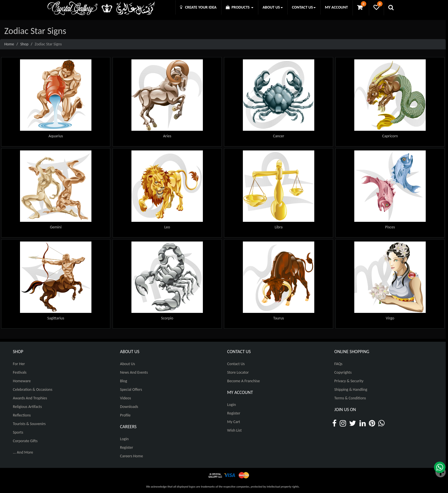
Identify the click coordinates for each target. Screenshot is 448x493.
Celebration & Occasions (33, 390)
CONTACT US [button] (304, 7)
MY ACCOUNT (336, 7)
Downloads (129, 407)
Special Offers (131, 390)
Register (127, 447)
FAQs (338, 364)
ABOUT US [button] (273, 7)
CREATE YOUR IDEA (198, 7)
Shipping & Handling (351, 390)
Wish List (234, 430)
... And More (23, 452)
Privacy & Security (349, 381)
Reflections (22, 415)
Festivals (20, 372)
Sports (18, 432)
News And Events (134, 372)
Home (9, 44)
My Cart (234, 422)
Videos (125, 398)
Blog (124, 381)
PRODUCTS (240, 7)
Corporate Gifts (25, 441)
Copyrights (343, 372)
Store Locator (238, 372)
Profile (125, 415)
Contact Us (236, 364)
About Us (128, 364)
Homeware (22, 381)
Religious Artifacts (27, 407)
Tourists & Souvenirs (29, 424)
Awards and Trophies (30, 398)
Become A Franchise (243, 381)
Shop (24, 44)
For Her (19, 364)
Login (124, 439)
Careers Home (131, 456)
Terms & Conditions (350, 398)
